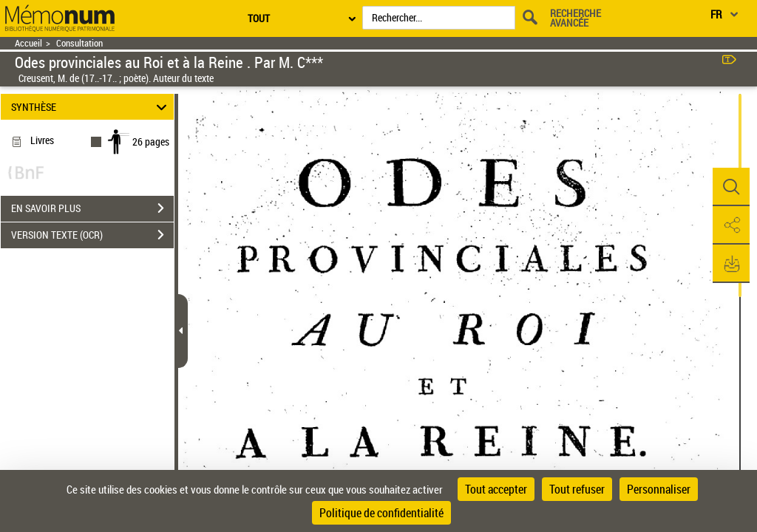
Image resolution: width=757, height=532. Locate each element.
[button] (731, 187)
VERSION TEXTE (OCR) (92, 235)
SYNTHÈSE (91, 107)
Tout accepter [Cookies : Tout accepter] (496, 489)
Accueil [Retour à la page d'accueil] (28, 43)
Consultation (79, 43)
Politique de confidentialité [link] (381, 513)
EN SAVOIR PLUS (92, 208)
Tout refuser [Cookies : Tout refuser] (577, 489)
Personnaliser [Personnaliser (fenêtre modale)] (659, 489)
